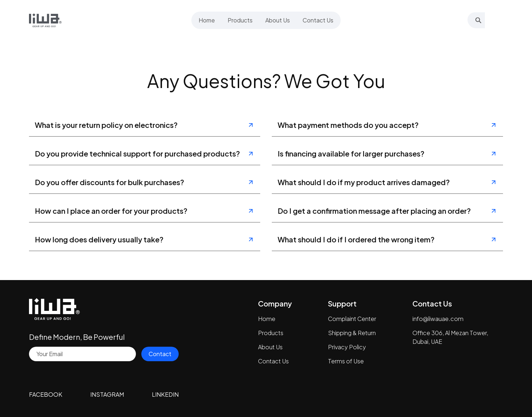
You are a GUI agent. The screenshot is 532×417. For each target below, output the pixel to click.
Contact (160, 354)
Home (267, 319)
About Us (270, 347)
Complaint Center (352, 319)
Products (271, 333)
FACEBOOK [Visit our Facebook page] (46, 394)
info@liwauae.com (438, 319)
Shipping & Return (352, 333)
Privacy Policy (347, 347)
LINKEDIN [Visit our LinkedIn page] (165, 394)
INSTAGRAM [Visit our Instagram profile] (107, 394)
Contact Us (273, 361)
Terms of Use (346, 361)
